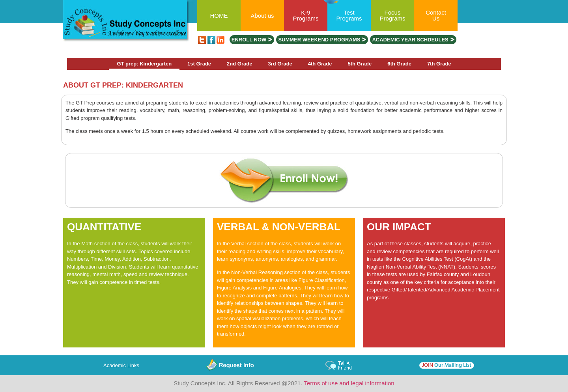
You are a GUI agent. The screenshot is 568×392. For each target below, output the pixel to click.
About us (262, 16)
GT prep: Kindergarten (144, 64)
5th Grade (360, 64)
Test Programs (349, 15)
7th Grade (439, 64)
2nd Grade (239, 64)
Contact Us (436, 15)
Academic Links (121, 365)
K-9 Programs (305, 15)
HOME (219, 16)
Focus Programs (392, 15)
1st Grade (199, 64)
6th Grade (399, 64)
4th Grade (320, 64)
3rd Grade (280, 64)
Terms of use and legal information (349, 383)
